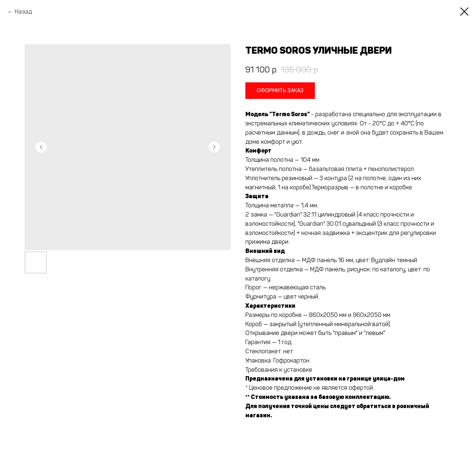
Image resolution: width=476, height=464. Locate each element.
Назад (23, 12)
